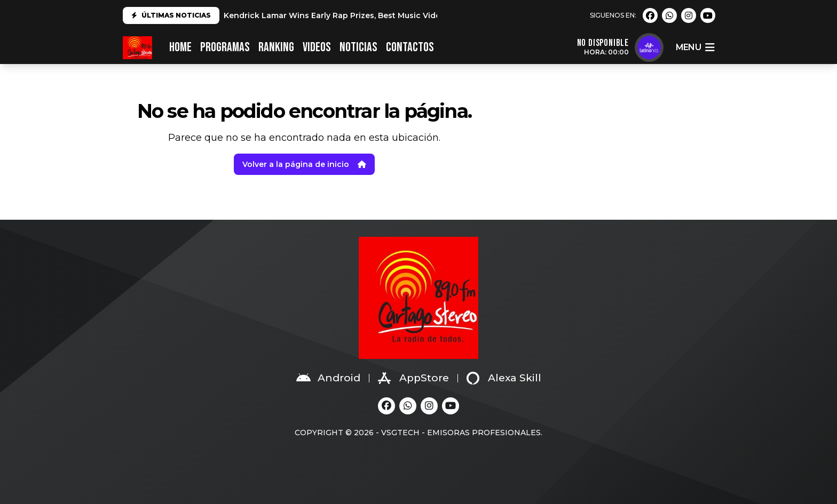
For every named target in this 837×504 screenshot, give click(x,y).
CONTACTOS (410, 47)
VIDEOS (317, 47)
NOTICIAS (358, 47)
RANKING (276, 47)
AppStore (413, 378)
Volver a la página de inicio (304, 164)
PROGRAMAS (225, 47)
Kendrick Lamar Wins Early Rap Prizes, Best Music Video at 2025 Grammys (370, 15)
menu (695, 47)
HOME (180, 47)
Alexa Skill (504, 378)
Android (328, 378)
